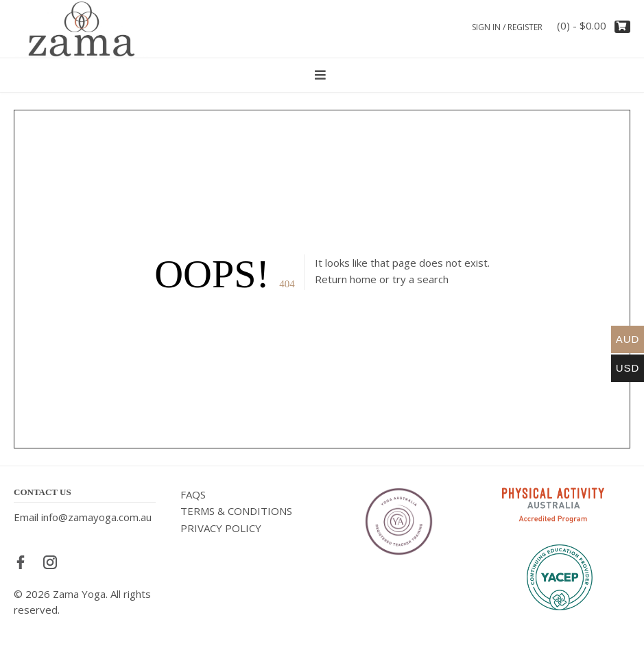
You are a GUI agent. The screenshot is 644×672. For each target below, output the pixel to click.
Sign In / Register (507, 27)
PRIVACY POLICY (221, 528)
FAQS (193, 494)
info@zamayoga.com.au (96, 517)
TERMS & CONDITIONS (236, 511)
